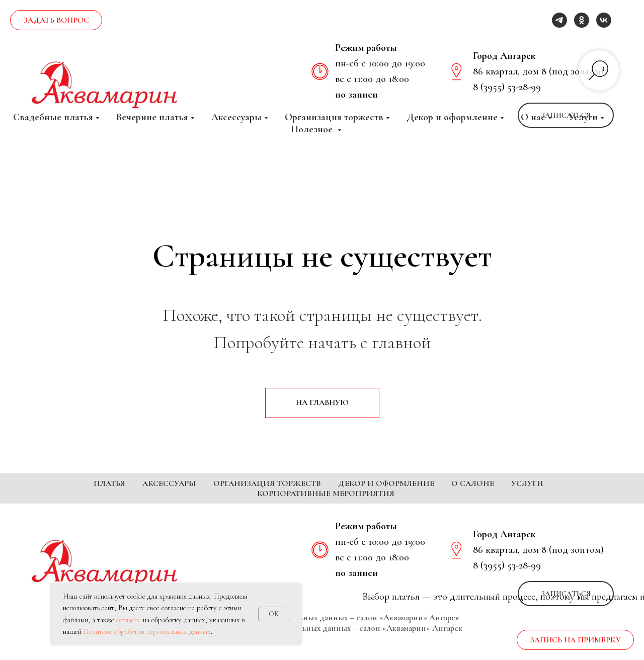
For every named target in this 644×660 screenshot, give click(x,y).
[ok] (582, 20)
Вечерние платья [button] (152, 117)
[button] (56, 20)
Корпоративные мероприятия (326, 493)
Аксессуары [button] (236, 117)
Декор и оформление (386, 483)
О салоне (473, 483)
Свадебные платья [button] (53, 117)
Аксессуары (169, 483)
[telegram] (559, 20)
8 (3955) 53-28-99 (507, 87)
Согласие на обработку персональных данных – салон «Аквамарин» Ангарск (322, 643)
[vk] (604, 20)
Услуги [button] (583, 117)
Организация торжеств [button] (334, 117)
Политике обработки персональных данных (147, 631)
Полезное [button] (313, 129)
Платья (109, 483)
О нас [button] (533, 117)
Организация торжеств (267, 483)
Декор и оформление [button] (452, 117)
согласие (129, 620)
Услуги (527, 483)
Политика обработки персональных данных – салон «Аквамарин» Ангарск (322, 633)
